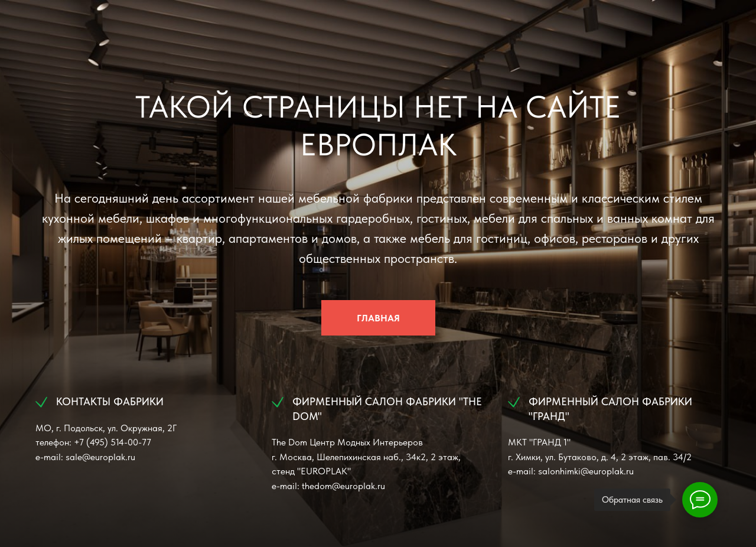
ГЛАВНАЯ (378, 318)
